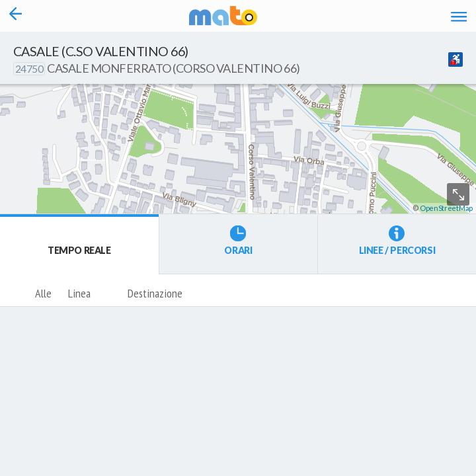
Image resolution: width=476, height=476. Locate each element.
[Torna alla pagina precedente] (16, 16)
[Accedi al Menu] (459, 16)
